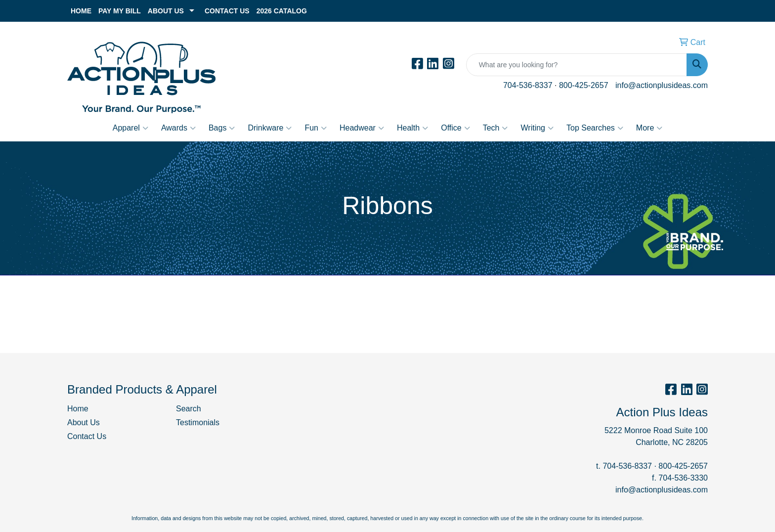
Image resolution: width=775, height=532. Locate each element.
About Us (166, 11)
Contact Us (227, 11)
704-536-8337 (528, 85)
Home (81, 11)
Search (189, 409)
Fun (316, 128)
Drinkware (270, 128)
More (649, 128)
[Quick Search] (577, 65)
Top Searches (595, 128)
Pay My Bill (120, 11)
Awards (178, 128)
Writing (537, 128)
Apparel (130, 128)
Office (455, 128)
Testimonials (198, 422)
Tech (495, 128)
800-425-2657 (584, 85)
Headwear (362, 128)
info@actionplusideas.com (662, 85)
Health (412, 128)
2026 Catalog (282, 11)
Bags (222, 128)
